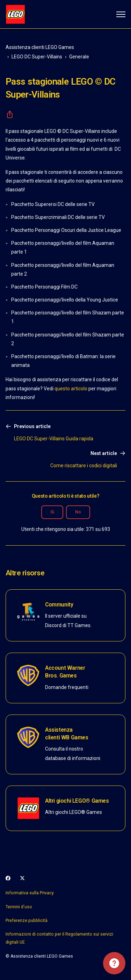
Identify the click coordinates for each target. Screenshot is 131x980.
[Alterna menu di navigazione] (121, 14)
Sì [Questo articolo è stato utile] (52, 512)
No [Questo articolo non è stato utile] (78, 512)
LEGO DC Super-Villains (37, 57)
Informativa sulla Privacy (30, 893)
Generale (79, 57)
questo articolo (71, 389)
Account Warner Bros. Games (65, 672)
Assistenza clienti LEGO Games (40, 47)
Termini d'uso (19, 907)
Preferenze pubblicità (27, 921)
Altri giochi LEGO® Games (77, 801)
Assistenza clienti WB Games (67, 734)
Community (59, 605)
